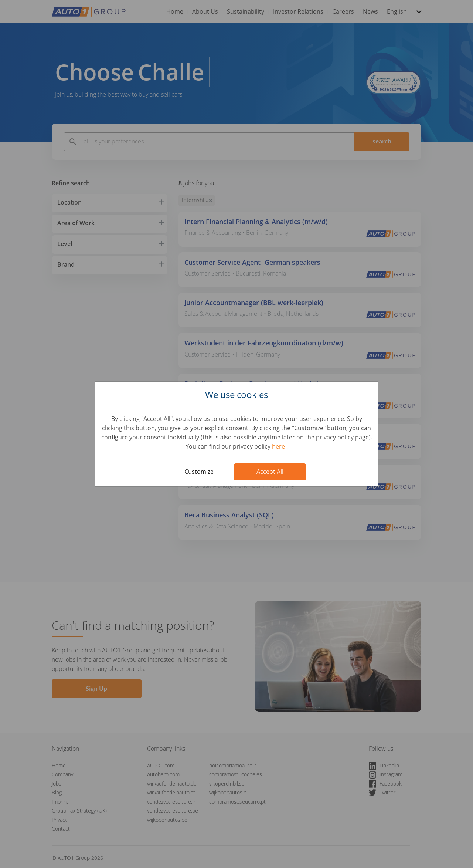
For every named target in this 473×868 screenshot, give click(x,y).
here (279, 446)
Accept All (270, 472)
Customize (199, 472)
